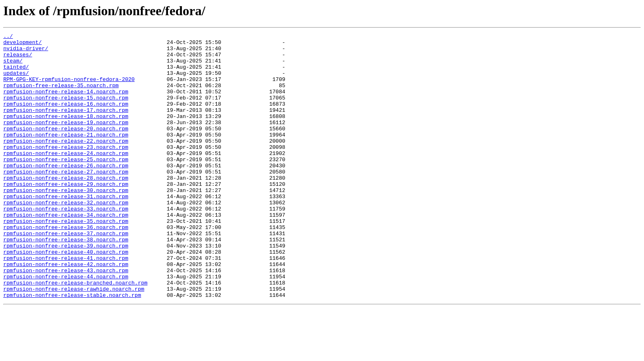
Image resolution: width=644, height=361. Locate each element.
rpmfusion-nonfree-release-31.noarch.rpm (66, 229)
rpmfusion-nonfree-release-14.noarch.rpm (66, 104)
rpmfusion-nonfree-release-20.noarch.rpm (66, 148)
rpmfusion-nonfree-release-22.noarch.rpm (66, 163)
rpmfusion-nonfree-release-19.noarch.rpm (66, 141)
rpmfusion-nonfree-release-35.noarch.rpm (66, 259)
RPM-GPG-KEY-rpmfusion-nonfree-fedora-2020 (69, 89)
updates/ (16, 81)
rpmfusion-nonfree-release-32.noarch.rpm (66, 237)
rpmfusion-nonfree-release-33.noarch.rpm (66, 244)
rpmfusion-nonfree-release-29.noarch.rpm (66, 215)
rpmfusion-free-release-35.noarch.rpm (61, 96)
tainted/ (16, 74)
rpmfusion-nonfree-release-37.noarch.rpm (66, 274)
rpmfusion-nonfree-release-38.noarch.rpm (66, 281)
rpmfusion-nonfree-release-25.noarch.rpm (66, 185)
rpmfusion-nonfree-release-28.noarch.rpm (66, 207)
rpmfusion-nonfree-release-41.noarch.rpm (66, 303)
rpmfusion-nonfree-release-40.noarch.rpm (66, 296)
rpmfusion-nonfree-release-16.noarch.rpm (66, 118)
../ (8, 37)
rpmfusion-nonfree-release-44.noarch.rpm (66, 326)
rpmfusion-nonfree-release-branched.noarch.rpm (75, 333)
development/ (23, 44)
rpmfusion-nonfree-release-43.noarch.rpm (66, 318)
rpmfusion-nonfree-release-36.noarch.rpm (66, 266)
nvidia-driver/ (26, 52)
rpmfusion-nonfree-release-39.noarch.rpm (66, 289)
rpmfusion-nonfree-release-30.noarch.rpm (66, 222)
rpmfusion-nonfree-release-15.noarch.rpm (66, 111)
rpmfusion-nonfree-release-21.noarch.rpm (66, 155)
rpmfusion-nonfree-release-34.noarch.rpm (66, 252)
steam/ (13, 67)
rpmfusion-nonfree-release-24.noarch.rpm (66, 178)
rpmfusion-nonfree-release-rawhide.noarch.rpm (74, 340)
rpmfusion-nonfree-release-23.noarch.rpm (66, 170)
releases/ (18, 59)
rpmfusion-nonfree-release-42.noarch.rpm (66, 311)
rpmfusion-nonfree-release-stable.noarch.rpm (72, 348)
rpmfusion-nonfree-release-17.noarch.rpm (66, 126)
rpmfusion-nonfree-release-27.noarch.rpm (66, 200)
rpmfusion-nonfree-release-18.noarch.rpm (66, 133)
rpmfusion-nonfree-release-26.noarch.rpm (66, 192)
